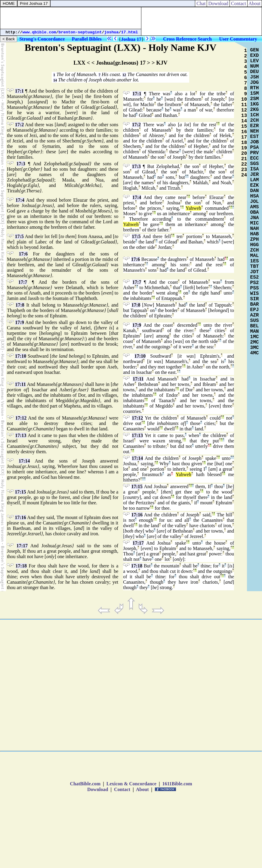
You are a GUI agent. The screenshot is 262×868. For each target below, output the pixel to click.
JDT (255, 272)
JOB (255, 142)
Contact (239, 3)
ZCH (255, 250)
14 (55, 80)
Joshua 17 (131, 39)
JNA (255, 218)
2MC (255, 342)
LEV (255, 61)
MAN (255, 332)
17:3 (21, 164)
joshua (112, 32)
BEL (255, 326)
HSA (255, 196)
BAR (255, 304)
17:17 (22, 546)
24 (244, 175)
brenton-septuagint (80, 32)
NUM (255, 66)
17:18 (21, 566)
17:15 (20, 492)
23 (244, 170)
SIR (255, 299)
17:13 (21, 435)
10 (244, 99)
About (255, 3)
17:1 (19, 91)
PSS (255, 288)
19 (244, 148)
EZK (255, 185)
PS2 (255, 283)
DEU (255, 72)
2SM (255, 99)
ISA (255, 169)
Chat (201, 3)
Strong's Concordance (42, 39)
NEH (255, 131)
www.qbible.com (39, 32)
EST (255, 137)
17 (244, 137)
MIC (255, 223)
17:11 (20, 384)
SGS (255, 164)
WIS (255, 294)
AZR (255, 315)
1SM (255, 93)
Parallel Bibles (87, 39)
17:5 (19, 236)
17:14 (24, 461)
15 (244, 127)
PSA (255, 148)
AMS (255, 207)
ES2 (255, 277)
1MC (255, 337)
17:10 (21, 356)
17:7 (23, 282)
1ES (255, 261)
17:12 (21, 418)
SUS (255, 321)
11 (244, 105)
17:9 (19, 322)
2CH (255, 121)
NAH (255, 229)
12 (124, 75)
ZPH (255, 240)
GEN (255, 50)
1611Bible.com (177, 784)
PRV (255, 153)
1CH (255, 115)
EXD (255, 56)
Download (218, 3)
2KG (255, 110)
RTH (255, 88)
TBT (255, 267)
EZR (255, 126)
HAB (255, 234)
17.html (130, 32)
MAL (255, 256)
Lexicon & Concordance (131, 784)
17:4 (20, 200)
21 (244, 159)
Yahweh (193, 208)
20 (244, 154)
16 (244, 132)
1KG (255, 104)
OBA (255, 212)
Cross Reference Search (187, 39)
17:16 (20, 517)
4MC (255, 353)
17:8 (20, 305)
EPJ (255, 310)
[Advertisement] (71, 18)
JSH (255, 77)
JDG (255, 83)
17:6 (23, 254)
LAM (255, 180)
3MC (255, 348)
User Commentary (238, 39)
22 (244, 164)
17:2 (19, 125)
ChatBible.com (85, 784)
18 (244, 143)
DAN (255, 191)
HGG (255, 245)
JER (255, 175)
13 (244, 116)
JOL (255, 202)
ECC (255, 158)
